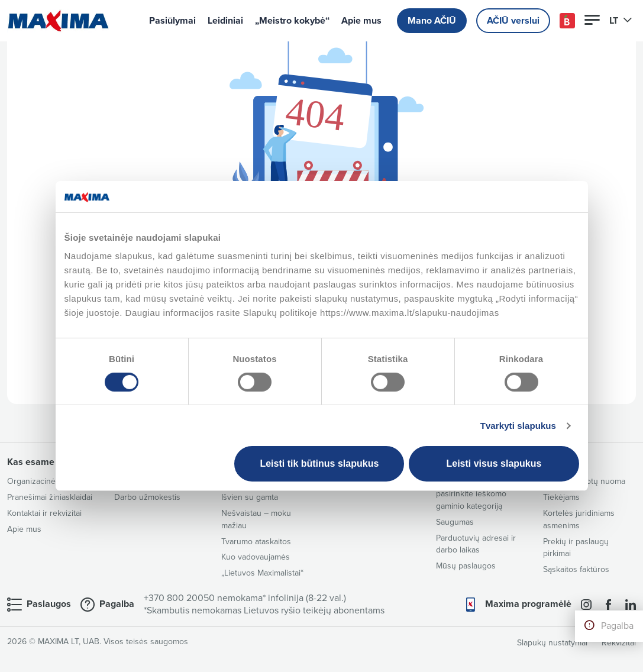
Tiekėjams (561, 497)
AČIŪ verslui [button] (513, 21)
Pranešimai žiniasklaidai (50, 497)
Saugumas (455, 522)
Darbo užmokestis (147, 497)
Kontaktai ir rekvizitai (44, 513)
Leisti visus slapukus (494, 463)
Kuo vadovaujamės (256, 557)
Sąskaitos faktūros (576, 569)
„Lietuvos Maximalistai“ (262, 573)
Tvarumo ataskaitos (256, 542)
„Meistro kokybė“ (292, 21)
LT (621, 21)
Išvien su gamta (250, 497)
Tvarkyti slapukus (518, 426)
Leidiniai (225, 21)
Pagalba (617, 626)
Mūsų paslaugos (466, 566)
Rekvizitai (619, 643)
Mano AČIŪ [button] (432, 21)
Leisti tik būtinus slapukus (319, 463)
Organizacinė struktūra (49, 481)
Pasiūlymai (172, 21)
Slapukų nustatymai (552, 643)
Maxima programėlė (528, 604)
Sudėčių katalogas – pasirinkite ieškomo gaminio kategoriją (473, 494)
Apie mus (361, 21)
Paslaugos (49, 604)
